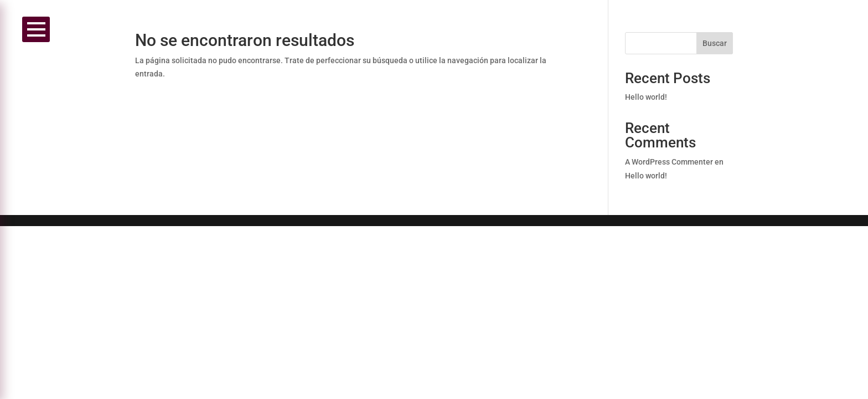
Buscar (715, 43)
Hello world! (646, 97)
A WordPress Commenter (669, 162)
